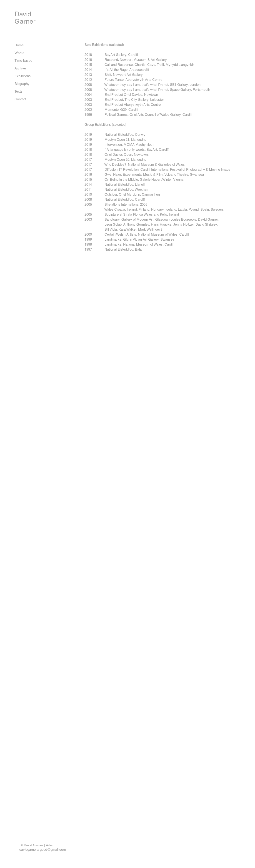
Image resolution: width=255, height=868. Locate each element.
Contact (20, 99)
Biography (22, 84)
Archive (20, 68)
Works (19, 53)
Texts (19, 91)
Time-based (23, 60)
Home (19, 45)
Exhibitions (23, 76)
